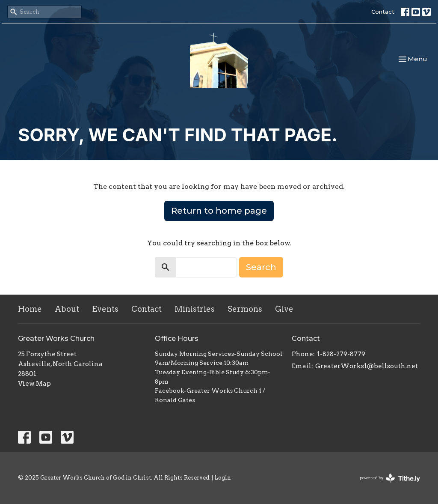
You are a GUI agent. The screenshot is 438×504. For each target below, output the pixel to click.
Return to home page (219, 211)
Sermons (245, 309)
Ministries (195, 309)
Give (284, 309)
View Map (34, 384)
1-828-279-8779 (341, 354)
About (67, 309)
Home (30, 309)
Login (223, 478)
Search (261, 267)
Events (105, 309)
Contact (383, 12)
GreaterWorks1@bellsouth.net (367, 366)
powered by (390, 478)
